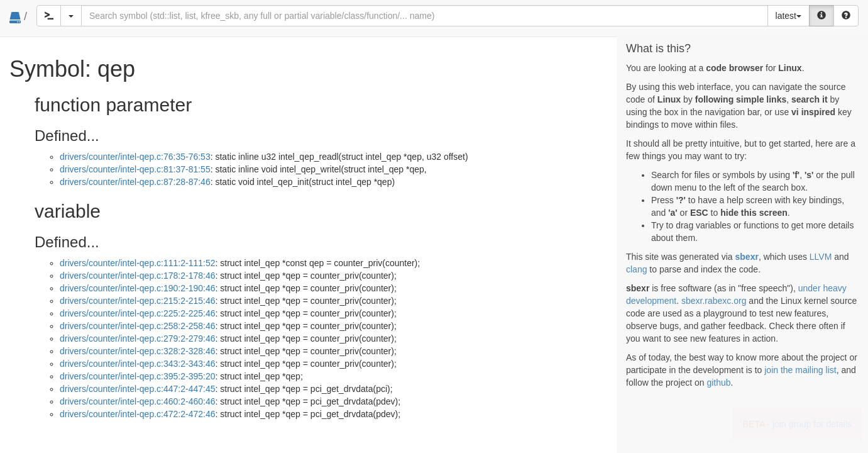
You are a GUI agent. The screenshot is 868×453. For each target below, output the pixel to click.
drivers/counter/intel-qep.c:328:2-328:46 (137, 351)
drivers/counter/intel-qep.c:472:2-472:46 (137, 414)
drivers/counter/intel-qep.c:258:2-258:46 (137, 326)
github (718, 383)
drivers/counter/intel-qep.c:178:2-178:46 (137, 276)
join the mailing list (800, 370)
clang (636, 269)
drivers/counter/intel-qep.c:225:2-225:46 (137, 313)
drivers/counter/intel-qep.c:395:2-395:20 (137, 376)
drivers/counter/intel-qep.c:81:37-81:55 (135, 169)
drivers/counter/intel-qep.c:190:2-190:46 (137, 288)
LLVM (821, 257)
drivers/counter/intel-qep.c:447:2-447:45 (137, 389)
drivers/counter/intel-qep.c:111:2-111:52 (137, 263)
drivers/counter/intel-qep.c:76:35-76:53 (135, 157)
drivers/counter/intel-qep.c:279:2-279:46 (137, 338)
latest (788, 16)
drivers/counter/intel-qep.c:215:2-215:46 (137, 301)
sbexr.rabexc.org (714, 301)
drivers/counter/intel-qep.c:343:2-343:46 (137, 364)
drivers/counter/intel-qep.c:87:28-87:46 (135, 182)
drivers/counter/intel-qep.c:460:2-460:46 (137, 401)
